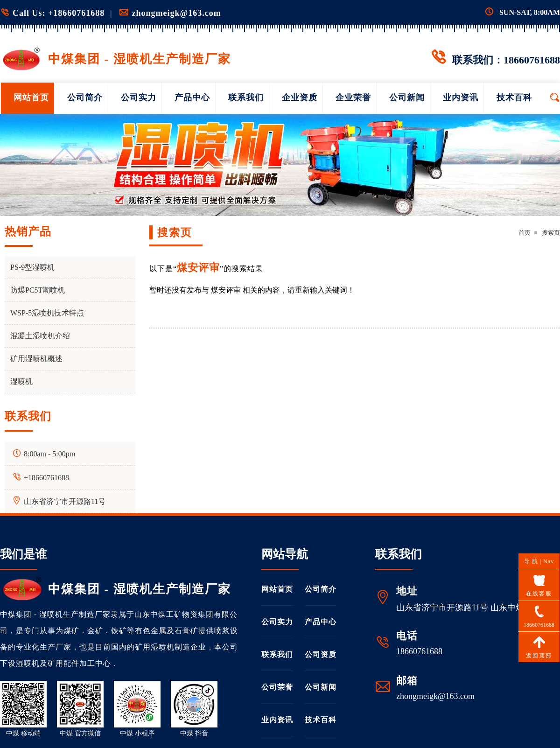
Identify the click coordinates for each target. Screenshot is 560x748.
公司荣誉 (277, 687)
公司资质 (321, 654)
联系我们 (246, 98)
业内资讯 (461, 98)
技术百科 (514, 98)
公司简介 (85, 98)
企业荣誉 (353, 98)
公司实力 (139, 98)
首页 (525, 233)
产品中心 (192, 98)
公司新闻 (407, 98)
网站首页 (31, 98)
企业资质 (300, 98)
